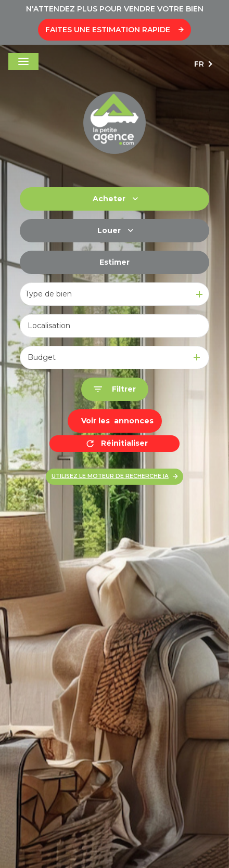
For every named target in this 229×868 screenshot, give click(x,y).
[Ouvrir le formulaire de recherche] (115, 389)
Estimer (115, 262)
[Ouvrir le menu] (23, 62)
